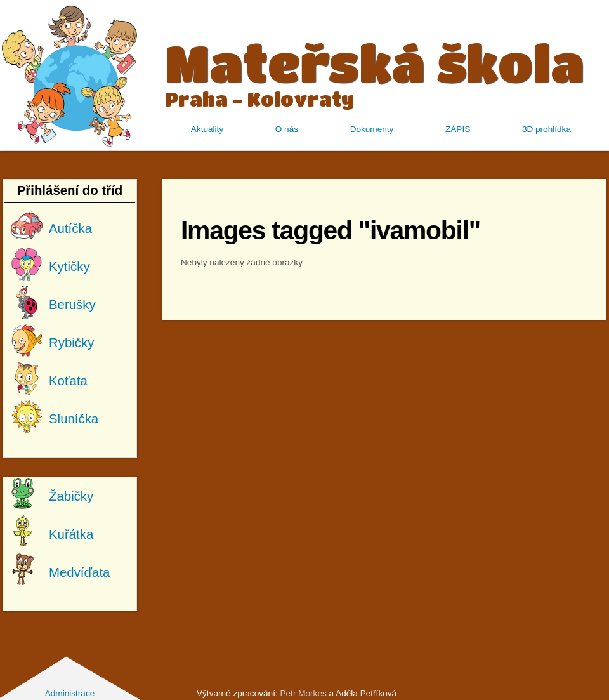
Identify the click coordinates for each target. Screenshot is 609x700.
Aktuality (207, 129)
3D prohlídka (547, 129)
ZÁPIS (458, 129)
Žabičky (71, 496)
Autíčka (70, 228)
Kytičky (69, 267)
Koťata (68, 381)
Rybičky (71, 343)
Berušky (72, 305)
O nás (287, 129)
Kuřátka (71, 534)
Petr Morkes (303, 693)
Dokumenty (372, 129)
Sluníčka (74, 419)
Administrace (70, 693)
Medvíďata (79, 572)
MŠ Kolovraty (70, 75)
